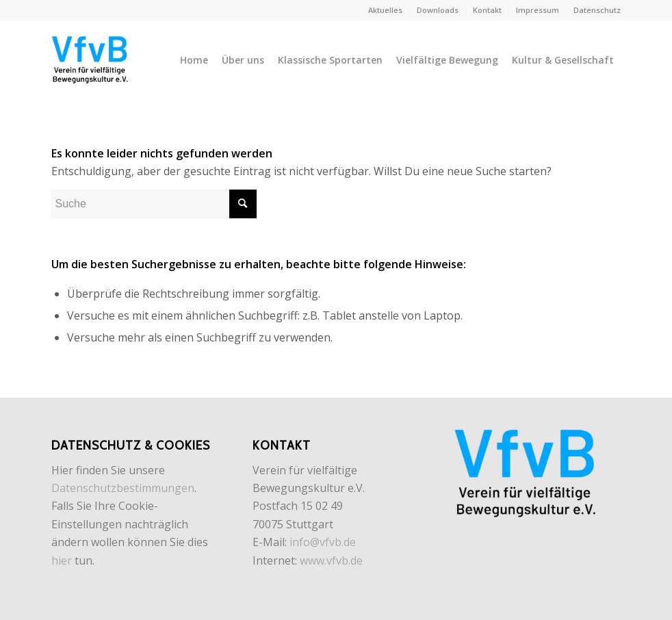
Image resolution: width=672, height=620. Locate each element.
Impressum (538, 10)
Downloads (438, 10)
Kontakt (487, 10)
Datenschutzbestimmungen (123, 488)
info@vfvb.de (323, 542)
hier (62, 560)
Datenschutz (597, 10)
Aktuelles (385, 10)
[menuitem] (386, 10)
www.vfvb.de (331, 560)
